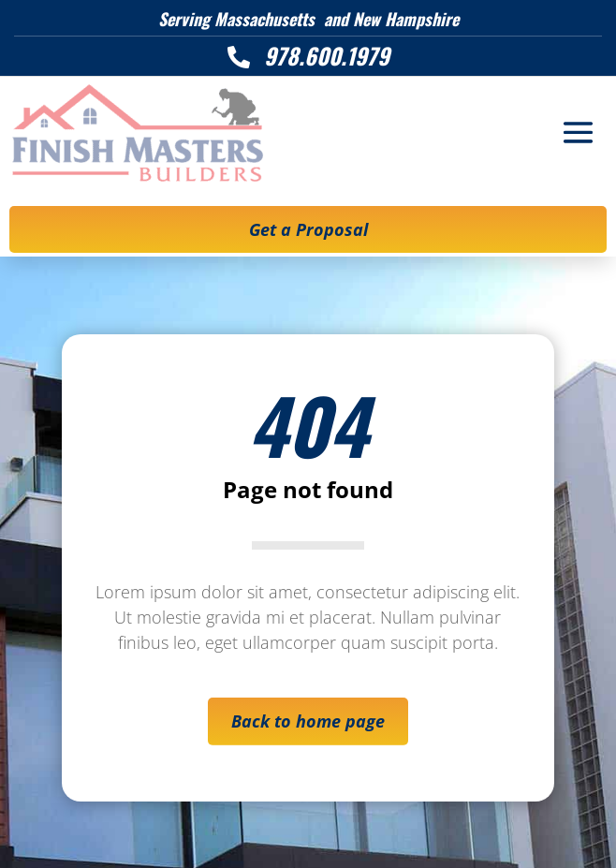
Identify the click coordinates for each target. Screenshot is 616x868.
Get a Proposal (308, 229)
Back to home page (308, 721)
